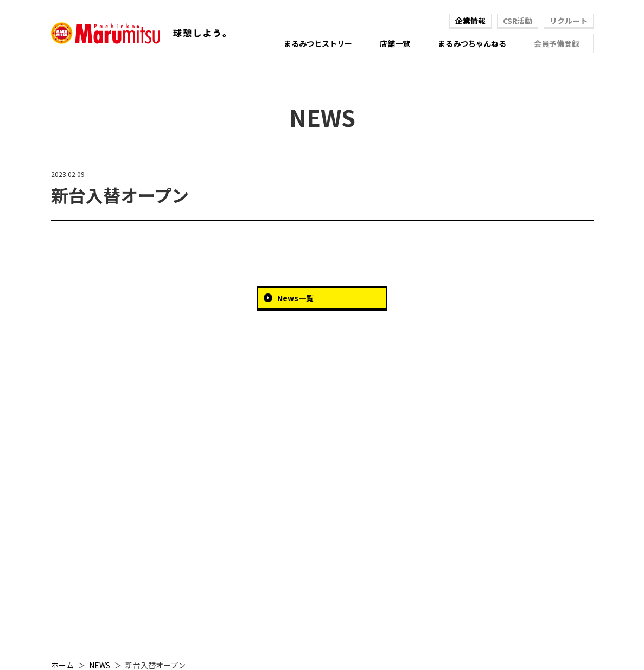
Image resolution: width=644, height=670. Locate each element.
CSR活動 (518, 21)
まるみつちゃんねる (472, 43)
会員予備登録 (557, 43)
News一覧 (295, 298)
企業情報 (470, 21)
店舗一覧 (395, 43)
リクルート (569, 21)
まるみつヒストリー (318, 43)
